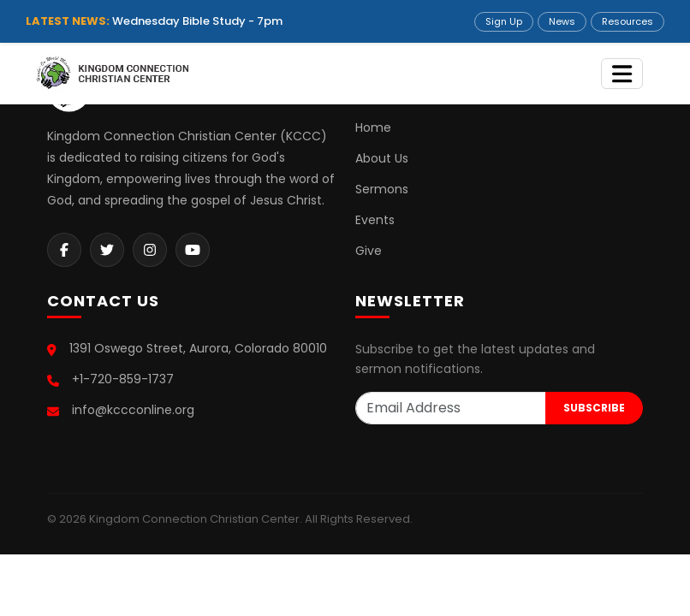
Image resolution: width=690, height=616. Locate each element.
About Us (382, 158)
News (562, 21)
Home (373, 127)
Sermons (382, 189)
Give (369, 251)
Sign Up (504, 21)
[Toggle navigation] (622, 74)
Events (375, 220)
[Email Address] (451, 408)
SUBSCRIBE (594, 408)
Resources (628, 21)
